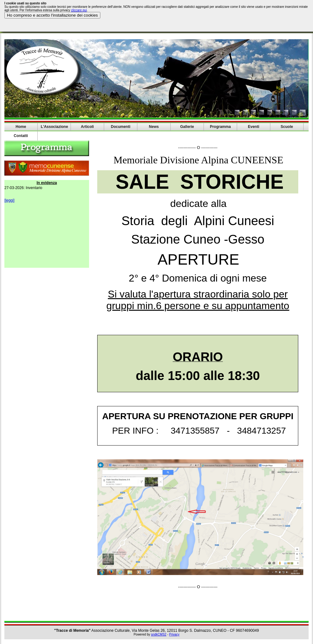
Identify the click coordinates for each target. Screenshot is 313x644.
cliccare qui (79, 10)
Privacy (174, 634)
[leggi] (9, 200)
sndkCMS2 (159, 634)
